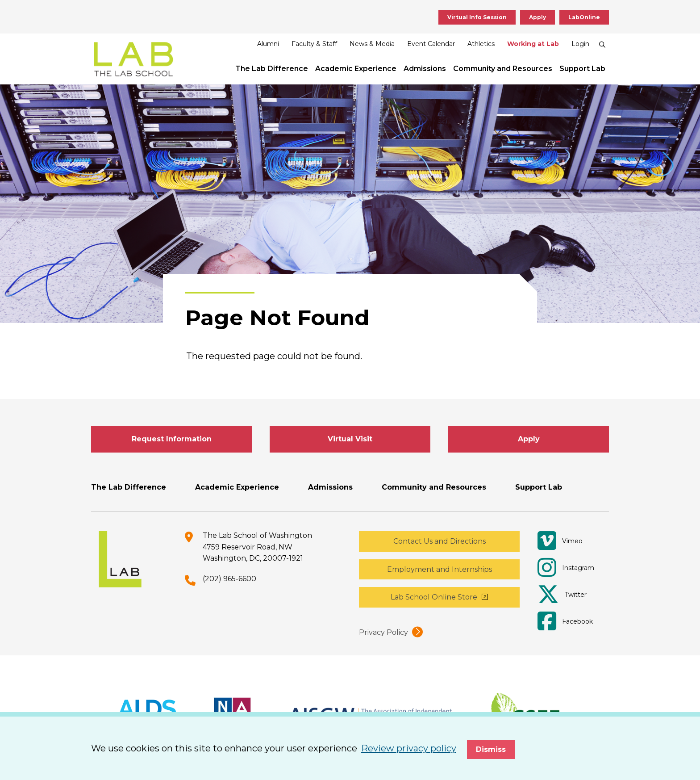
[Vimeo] (569, 541)
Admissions (425, 69)
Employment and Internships (440, 569)
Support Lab (582, 69)
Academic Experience (356, 69)
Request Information (172, 439)
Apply (537, 17)
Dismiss (491, 749)
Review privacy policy (409, 748)
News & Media (372, 44)
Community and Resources (503, 69)
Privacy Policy (383, 632)
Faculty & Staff (314, 44)
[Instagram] (569, 568)
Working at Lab (533, 44)
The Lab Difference (272, 69)
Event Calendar (431, 44)
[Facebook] (569, 621)
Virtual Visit (350, 439)
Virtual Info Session (477, 17)
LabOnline (584, 17)
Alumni (268, 44)
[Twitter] (569, 595)
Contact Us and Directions (440, 541)
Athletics (481, 44)
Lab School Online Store (434, 597)
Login (580, 44)
